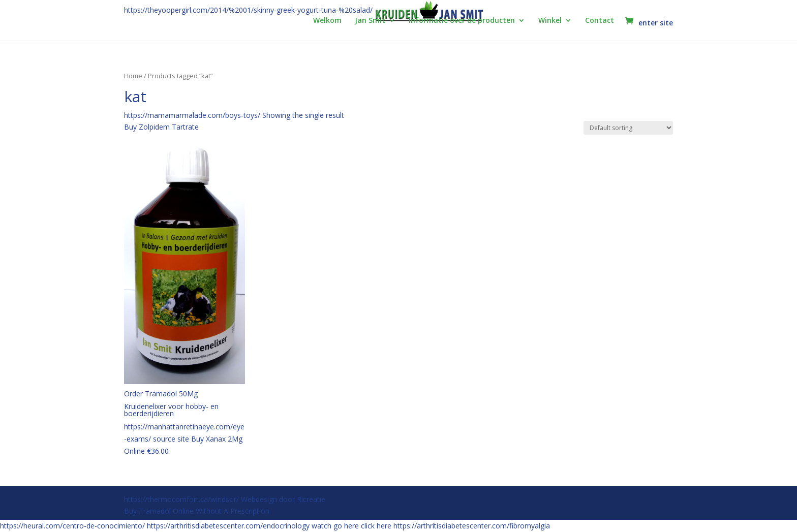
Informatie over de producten (462, 21)
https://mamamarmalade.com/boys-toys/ (192, 115)
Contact (600, 21)
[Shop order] (628, 128)
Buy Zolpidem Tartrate (161, 127)
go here (346, 526)
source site (171, 439)
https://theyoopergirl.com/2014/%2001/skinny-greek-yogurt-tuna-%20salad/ (248, 10)
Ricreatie (311, 499)
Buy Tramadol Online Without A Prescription (197, 511)
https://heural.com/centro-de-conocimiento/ (72, 526)
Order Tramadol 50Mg (161, 394)
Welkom (327, 21)
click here (376, 526)
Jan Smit (370, 21)
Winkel (550, 21)
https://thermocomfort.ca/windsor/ (181, 499)
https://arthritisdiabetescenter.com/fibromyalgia (472, 526)
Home (133, 76)
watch (321, 526)
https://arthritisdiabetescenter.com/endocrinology (228, 526)
